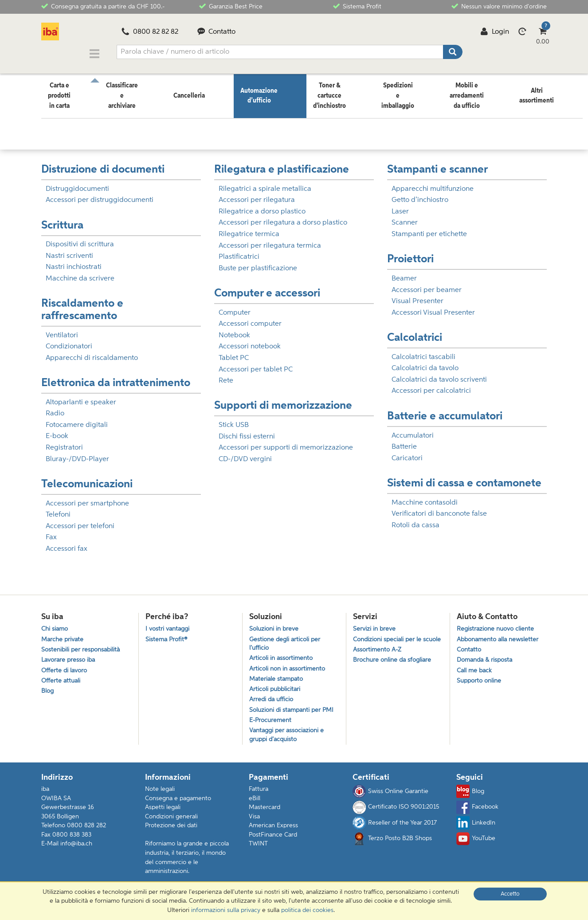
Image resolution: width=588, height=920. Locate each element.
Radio (55, 408)
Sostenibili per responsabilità (83, 647)
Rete (226, 375)
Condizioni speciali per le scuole (389, 641)
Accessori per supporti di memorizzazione (286, 442)
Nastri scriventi (69, 251)
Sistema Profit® (167, 636)
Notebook (234, 330)
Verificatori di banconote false (439, 509)
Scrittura (62, 220)
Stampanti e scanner (437, 164)
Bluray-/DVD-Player (77, 454)
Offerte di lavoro (65, 670)
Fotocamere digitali (77, 420)
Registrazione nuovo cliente (498, 625)
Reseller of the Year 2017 (395, 829)
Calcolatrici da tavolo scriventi (439, 375)
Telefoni (58, 509)
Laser (400, 206)
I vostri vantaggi (169, 625)
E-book (57, 431)
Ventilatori (62, 330)
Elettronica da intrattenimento (116, 378)
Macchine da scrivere (80, 273)
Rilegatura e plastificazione (282, 164)
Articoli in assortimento (283, 657)
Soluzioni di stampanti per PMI (294, 713)
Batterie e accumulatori (445, 411)
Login (495, 32)
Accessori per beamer (427, 285)
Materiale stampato (278, 679)
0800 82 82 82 (150, 32)
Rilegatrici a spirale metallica (265, 184)
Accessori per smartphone (87, 498)
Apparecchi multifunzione (433, 184)
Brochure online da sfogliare (394, 668)
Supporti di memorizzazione (283, 401)
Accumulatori (413, 430)
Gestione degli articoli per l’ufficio (286, 641)
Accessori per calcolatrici (431, 386)
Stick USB (234, 420)
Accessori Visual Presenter (433, 308)
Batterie (404, 442)
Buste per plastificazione (258, 263)
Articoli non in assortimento (290, 668)
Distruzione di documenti (103, 164)
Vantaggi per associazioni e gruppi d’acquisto (289, 740)
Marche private (64, 636)
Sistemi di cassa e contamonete (464, 478)
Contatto (217, 32)
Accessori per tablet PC (256, 364)
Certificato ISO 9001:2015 (396, 813)
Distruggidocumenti (77, 184)
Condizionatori (69, 341)
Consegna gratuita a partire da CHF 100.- (103, 6)
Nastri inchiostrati (74, 262)
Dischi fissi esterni (247, 431)
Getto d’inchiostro (420, 195)
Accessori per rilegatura (257, 195)
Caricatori (407, 453)
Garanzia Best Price (231, 6)
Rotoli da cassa (416, 520)
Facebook (477, 813)
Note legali (160, 795)
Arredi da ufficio (273, 702)
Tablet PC (234, 353)
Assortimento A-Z (379, 657)
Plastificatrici (239, 252)
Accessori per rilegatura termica (270, 241)
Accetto (510, 894)
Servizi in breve (375, 625)
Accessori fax (67, 544)
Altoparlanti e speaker (81, 397)
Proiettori (410, 254)
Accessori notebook (250, 341)
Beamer (404, 273)
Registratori (64, 442)
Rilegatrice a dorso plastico (262, 206)
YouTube (476, 845)
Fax (51, 532)
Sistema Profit (357, 6)
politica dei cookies (307, 910)
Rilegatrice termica (249, 229)
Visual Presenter (417, 296)
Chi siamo (56, 625)
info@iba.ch (76, 850)
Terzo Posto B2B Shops (392, 845)
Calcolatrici (415, 333)
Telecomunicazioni (87, 479)
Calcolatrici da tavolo (425, 363)
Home (50, 118)
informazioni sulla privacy (226, 910)
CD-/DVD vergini (245, 454)
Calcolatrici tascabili (423, 352)
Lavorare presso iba (70, 658)
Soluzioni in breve (275, 625)
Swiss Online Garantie (390, 798)
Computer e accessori (267, 288)
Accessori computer (250, 319)
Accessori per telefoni (80, 521)
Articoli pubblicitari (276, 691)
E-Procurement (272, 725)
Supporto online (481, 681)
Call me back (475, 670)
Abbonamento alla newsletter (500, 636)
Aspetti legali (163, 814)
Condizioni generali (171, 823)
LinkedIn (476, 829)
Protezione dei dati (171, 832)
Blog (48, 693)
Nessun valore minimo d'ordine (499, 6)
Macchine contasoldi (425, 498)
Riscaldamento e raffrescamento (82, 305)
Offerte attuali (62, 681)
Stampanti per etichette (429, 229)
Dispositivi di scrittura (80, 239)
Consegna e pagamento (178, 805)
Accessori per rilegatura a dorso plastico (283, 217)
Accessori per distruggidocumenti (100, 195)
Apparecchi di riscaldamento (92, 353)
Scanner (405, 217)
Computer (235, 308)
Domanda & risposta (487, 658)
